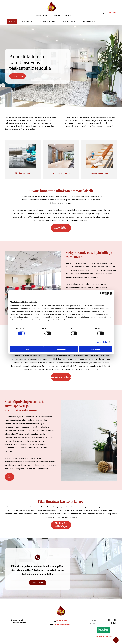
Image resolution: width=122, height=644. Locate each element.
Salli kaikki (95, 349)
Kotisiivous (23, 173)
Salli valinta (61, 349)
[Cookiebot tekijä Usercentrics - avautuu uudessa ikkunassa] (102, 294)
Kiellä (27, 349)
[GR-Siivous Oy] (23, 156)
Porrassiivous (99, 173)
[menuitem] (12, 22)
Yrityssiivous (61, 173)
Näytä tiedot (102, 342)
